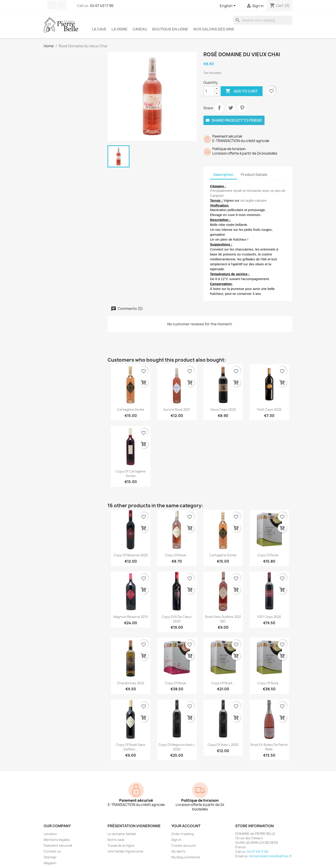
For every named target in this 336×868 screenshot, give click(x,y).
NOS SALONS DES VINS (214, 29)
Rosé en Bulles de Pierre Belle (269, 742)
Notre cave (116, 835)
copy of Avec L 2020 (223, 740)
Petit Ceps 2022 (269, 405)
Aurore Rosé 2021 (177, 405)
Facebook (52, 5)
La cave (99, 29)
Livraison (50, 829)
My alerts (178, 847)
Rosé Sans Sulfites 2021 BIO (223, 614)
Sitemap (50, 852)
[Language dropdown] (228, 6)
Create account (184, 841)
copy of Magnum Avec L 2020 (177, 742)
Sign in (176, 835)
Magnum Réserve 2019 (131, 612)
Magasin (50, 858)
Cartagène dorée (131, 405)
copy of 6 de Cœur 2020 (177, 614)
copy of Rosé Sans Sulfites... (131, 742)
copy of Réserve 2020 (131, 550)
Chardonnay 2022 (131, 678)
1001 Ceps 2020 (269, 612)
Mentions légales (57, 835)
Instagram (62, 5)
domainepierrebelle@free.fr (270, 851)
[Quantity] (209, 91)
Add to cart (242, 91)
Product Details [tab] (254, 175)
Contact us (52, 847)
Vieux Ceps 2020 (223, 405)
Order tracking (183, 829)
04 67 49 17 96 (102, 6)
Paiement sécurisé (58, 841)
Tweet (231, 108)
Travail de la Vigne (121, 841)
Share (219, 108)
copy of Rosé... (177, 550)
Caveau (140, 29)
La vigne (120, 29)
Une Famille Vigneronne (125, 847)
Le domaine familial (122, 829)
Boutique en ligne (170, 29)
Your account (186, 821)
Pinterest (242, 108)
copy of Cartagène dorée (131, 469)
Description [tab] (223, 175)
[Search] (263, 20)
